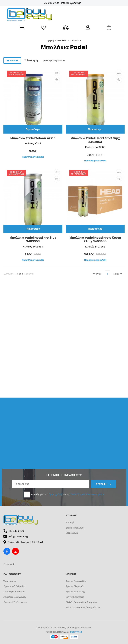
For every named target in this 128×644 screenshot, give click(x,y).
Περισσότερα (33, 129)
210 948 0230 (51, 3)
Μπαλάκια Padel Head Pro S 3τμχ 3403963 (95, 140)
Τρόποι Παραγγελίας (76, 581)
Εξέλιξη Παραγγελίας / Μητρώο (81, 602)
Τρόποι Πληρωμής (75, 586)
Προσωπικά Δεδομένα (14, 586)
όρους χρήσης (56, 494)
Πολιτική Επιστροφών (14, 592)
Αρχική (50, 41)
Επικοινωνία (72, 533)
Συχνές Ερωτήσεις (75, 597)
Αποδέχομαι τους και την (64, 495)
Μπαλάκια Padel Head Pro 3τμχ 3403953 (33, 239)
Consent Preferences (15, 602)
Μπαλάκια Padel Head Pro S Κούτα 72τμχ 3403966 (95, 239)
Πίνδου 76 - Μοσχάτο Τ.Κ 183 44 (23, 542)
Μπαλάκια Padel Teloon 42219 (33, 138)
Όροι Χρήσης (10, 581)
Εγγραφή (102, 484)
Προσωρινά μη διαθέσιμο (16, 74)
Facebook (9, 564)
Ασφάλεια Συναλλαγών (15, 597)
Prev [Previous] (97, 274)
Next (118, 274)
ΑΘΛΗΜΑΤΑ (63, 41)
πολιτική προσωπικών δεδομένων (88, 494)
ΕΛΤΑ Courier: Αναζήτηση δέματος (83, 607)
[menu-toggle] (22, 28)
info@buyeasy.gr (71, 3)
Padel (75, 41)
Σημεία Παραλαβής (75, 528)
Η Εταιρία (71, 522)
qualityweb (76, 632)
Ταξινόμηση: (31, 60)
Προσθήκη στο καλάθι (33, 157)
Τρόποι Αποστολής (75, 592)
